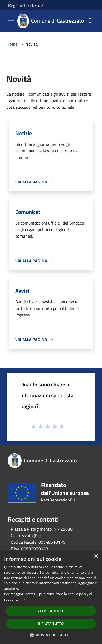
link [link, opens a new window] (22, 599)
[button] (51, 635)
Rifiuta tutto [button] (51, 624)
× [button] (96, 556)
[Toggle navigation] (11, 20)
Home (12, 44)
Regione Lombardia (26, 5)
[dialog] (51, 597)
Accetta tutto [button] (51, 611)
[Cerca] (91, 21)
